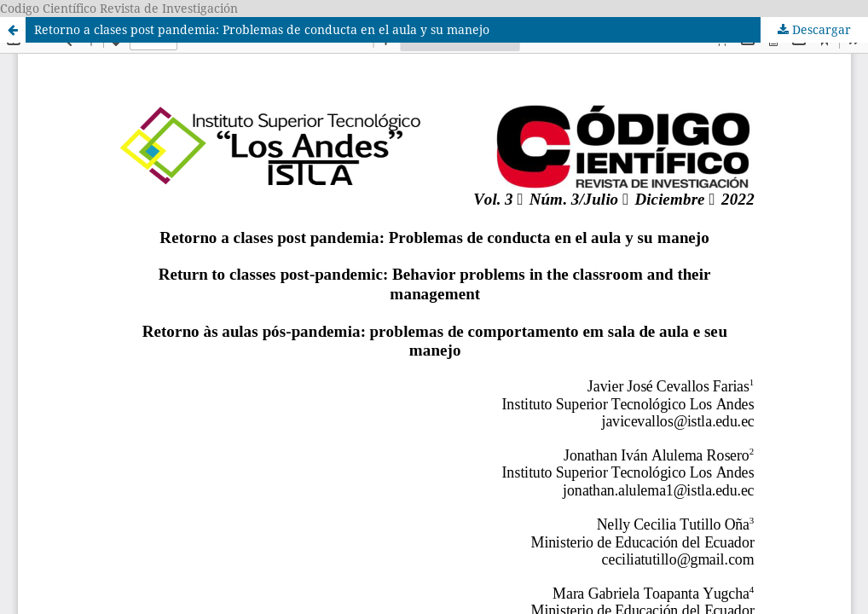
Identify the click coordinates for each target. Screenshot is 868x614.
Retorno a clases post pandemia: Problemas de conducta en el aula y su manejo (262, 29)
